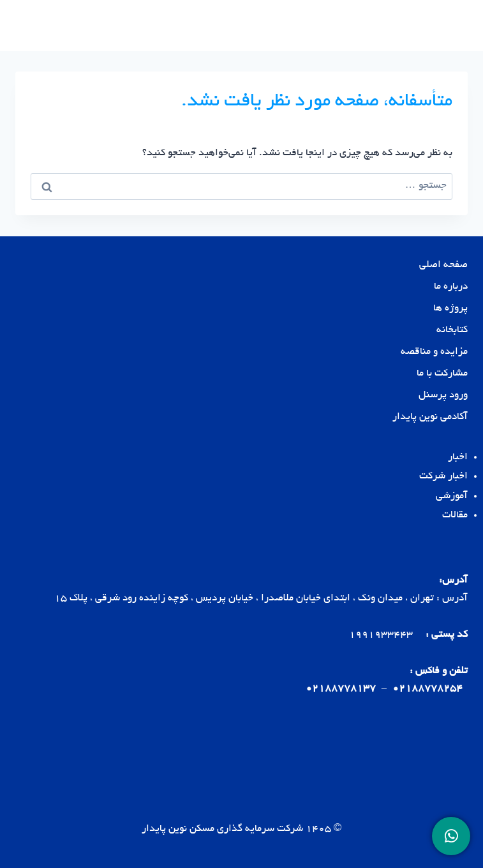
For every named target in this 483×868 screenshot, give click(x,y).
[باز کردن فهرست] (27, 25)
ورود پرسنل (443, 396)
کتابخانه (452, 331)
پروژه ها (450, 309)
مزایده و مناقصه (434, 352)
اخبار (458, 458)
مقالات (455, 516)
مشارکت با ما (442, 374)
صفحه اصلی (443, 265)
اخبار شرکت (443, 477)
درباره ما (451, 287)
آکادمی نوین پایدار (430, 417)
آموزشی (452, 497)
